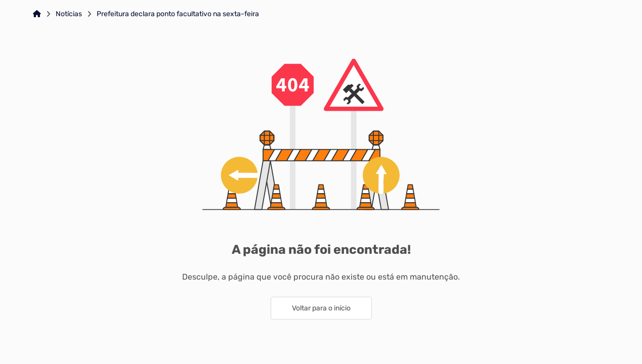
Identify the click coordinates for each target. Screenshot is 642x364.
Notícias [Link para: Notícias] (69, 14)
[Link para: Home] (37, 14)
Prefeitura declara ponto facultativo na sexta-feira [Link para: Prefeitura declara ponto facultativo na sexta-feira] (178, 14)
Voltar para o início (321, 308)
